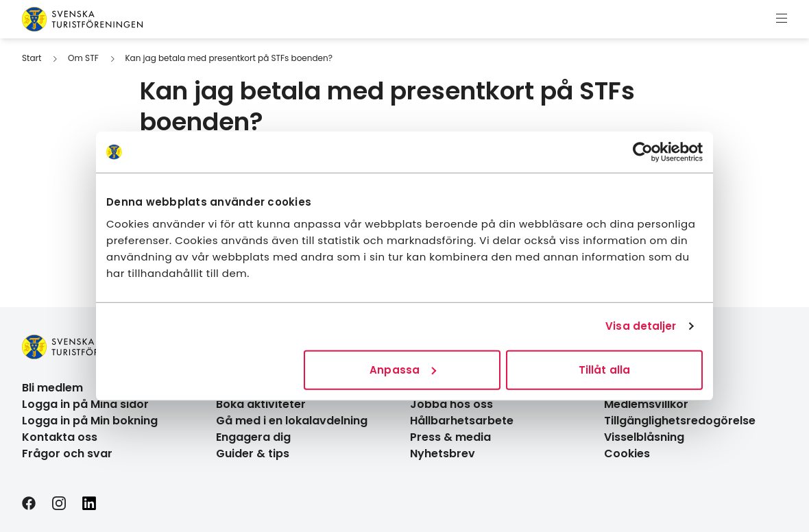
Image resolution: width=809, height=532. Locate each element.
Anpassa (403, 369)
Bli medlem (52, 388)
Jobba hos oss (451, 404)
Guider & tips (253, 454)
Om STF (83, 58)
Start (32, 58)
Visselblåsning (644, 437)
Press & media (450, 437)
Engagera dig (253, 437)
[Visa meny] (782, 19)
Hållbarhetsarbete (462, 421)
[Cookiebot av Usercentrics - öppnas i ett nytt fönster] (643, 152)
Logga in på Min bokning (90, 421)
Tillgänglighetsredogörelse (680, 421)
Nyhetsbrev (443, 454)
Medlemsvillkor (646, 404)
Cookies (627, 454)
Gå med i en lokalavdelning (292, 421)
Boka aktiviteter (261, 404)
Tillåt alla (604, 369)
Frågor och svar (67, 454)
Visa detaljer (641, 326)
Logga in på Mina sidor (85, 404)
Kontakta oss (60, 437)
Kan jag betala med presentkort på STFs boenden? (229, 58)
